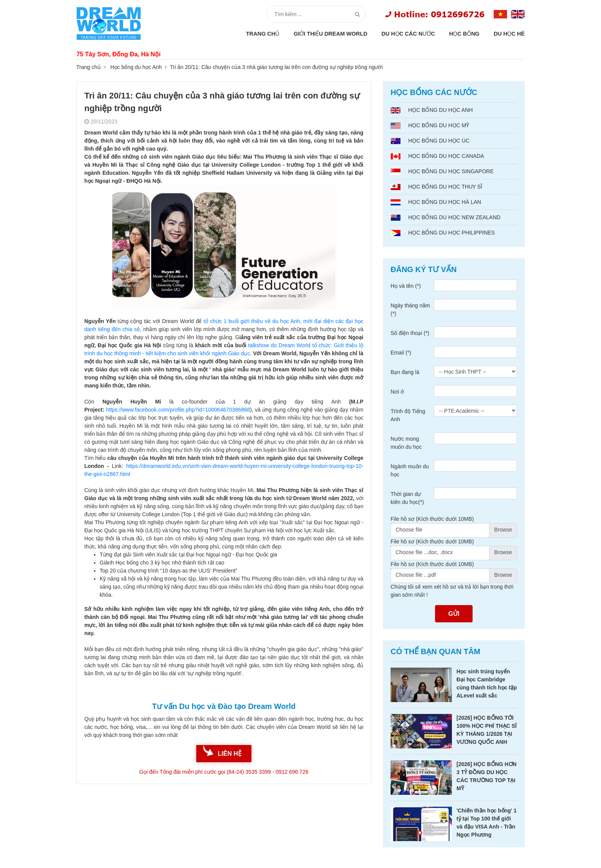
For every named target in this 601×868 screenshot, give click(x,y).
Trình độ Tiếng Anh (408, 415)
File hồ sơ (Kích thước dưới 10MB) (432, 519)
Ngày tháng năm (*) (410, 309)
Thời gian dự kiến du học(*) (407, 498)
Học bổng (464, 34)
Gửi (454, 614)
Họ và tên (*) (406, 286)
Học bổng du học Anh (136, 67)
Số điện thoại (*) (410, 333)
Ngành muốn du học (410, 470)
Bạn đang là (405, 372)
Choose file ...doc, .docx (424, 552)
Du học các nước (408, 34)
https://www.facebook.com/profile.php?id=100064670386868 (178, 410)
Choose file (409, 530)
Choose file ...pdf (416, 575)
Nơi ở (397, 392)
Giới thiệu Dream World (330, 34)
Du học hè (509, 34)
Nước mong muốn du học (406, 443)
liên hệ (229, 754)
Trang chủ (263, 34)
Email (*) (401, 353)
